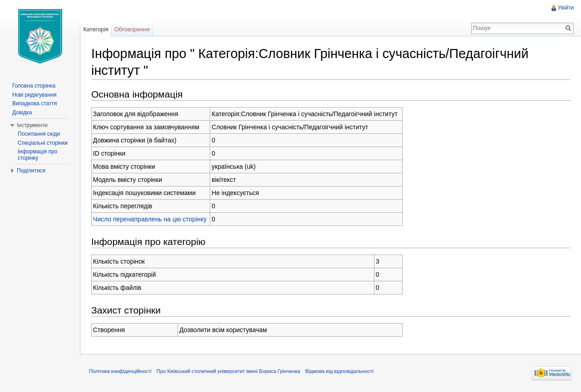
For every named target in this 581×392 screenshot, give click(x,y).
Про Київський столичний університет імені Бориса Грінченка (229, 371)
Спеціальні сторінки (43, 143)
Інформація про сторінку (37, 155)
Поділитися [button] (31, 171)
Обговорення (132, 29)
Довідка (22, 113)
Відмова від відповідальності (340, 371)
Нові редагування (34, 95)
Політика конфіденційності (120, 371)
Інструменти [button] (32, 125)
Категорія (96, 29)
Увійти (566, 8)
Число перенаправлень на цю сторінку (150, 219)
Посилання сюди (39, 134)
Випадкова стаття (34, 103)
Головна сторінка (34, 86)
